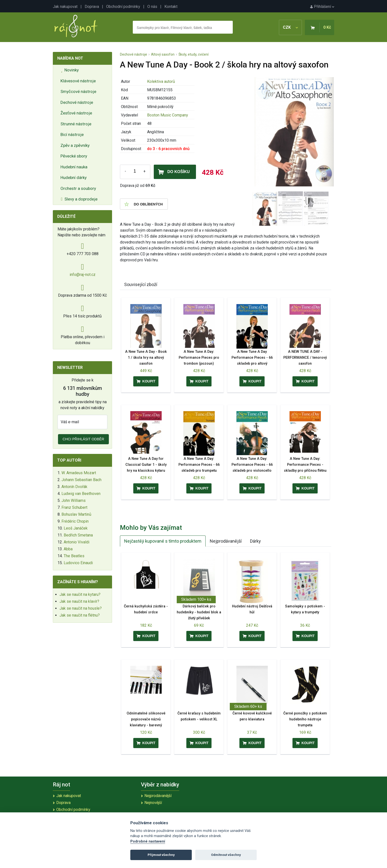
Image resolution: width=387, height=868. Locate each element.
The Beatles (74, 556)
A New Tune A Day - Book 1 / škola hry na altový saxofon (146, 358)
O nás (152, 7)
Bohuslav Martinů (76, 514)
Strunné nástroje (76, 124)
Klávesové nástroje (78, 81)
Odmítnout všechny (226, 855)
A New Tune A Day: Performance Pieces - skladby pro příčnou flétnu (305, 465)
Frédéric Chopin (75, 521)
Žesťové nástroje (76, 113)
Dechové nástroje (77, 102)
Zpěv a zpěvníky (75, 145)
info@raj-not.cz (83, 275)
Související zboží (141, 284)
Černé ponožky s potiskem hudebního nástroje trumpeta (305, 719)
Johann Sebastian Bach (81, 480)
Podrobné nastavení (148, 841)
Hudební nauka (74, 167)
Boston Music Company (168, 115)
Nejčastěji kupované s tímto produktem (163, 541)
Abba (68, 549)
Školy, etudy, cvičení (193, 54)
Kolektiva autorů (161, 81)
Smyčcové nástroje (78, 91)
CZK (290, 27)
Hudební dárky (74, 178)
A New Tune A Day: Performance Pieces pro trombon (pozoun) (199, 358)
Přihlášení (322, 7)
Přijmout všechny (161, 855)
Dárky (255, 541)
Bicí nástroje (72, 134)
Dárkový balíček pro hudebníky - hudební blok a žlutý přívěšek (199, 612)
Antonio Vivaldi (77, 542)
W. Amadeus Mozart (79, 473)
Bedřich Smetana (78, 535)
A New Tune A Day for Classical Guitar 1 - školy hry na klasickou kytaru (146, 465)
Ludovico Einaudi (78, 563)
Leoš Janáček (76, 528)
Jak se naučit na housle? (81, 608)
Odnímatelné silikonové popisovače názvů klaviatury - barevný (146, 719)
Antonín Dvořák (74, 487)
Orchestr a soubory (78, 188)
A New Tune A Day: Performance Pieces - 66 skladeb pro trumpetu (199, 465)
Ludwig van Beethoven (81, 494)
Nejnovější (153, 803)
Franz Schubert (74, 507)
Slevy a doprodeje (79, 199)
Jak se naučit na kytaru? (80, 594)
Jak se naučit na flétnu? (80, 615)
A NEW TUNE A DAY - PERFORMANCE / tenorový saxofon (305, 358)
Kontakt (171, 7)
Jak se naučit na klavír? (79, 601)
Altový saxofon (163, 54)
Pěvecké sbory (74, 156)
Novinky (70, 70)
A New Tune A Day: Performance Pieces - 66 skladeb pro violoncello (252, 465)
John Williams (74, 501)
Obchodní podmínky (123, 7)
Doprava (92, 7)
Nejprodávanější (226, 541)
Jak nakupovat (65, 7)
